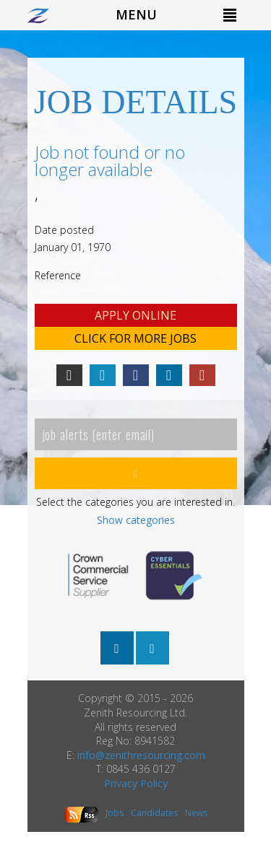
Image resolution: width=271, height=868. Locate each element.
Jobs (115, 813)
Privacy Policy (136, 783)
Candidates (154, 813)
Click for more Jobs (135, 338)
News (196, 813)
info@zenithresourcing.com (141, 755)
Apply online (135, 315)
